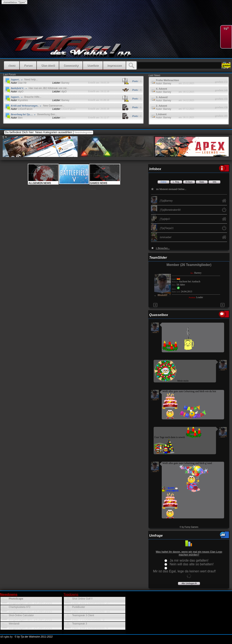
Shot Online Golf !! (82, 599)
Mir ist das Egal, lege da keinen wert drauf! (184, 571)
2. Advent (162, 106)
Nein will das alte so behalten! (192, 564)
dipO (17, 92)
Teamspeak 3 (80, 624)
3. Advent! (162, 97)
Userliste (93, 65)
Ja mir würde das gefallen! (189, 560)
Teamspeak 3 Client (83, 615)
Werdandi (14, 624)
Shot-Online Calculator (21, 615)
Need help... (31, 80)
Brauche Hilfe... (33, 97)
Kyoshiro (19, 100)
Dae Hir (19, 83)
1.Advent (161, 114)
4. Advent (162, 89)
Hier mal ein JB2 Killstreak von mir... (49, 88)
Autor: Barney (164, 83)
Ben (17, 118)
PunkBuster (79, 607)
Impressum (114, 65)
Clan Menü (48, 65)
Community (71, 65)
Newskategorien (84, 132)
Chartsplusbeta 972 (20, 607)
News (12, 65)
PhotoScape (16, 599)
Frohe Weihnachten (167, 80)
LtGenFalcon (22, 109)
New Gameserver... (54, 106)
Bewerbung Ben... (47, 114)
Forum (28, 65)
